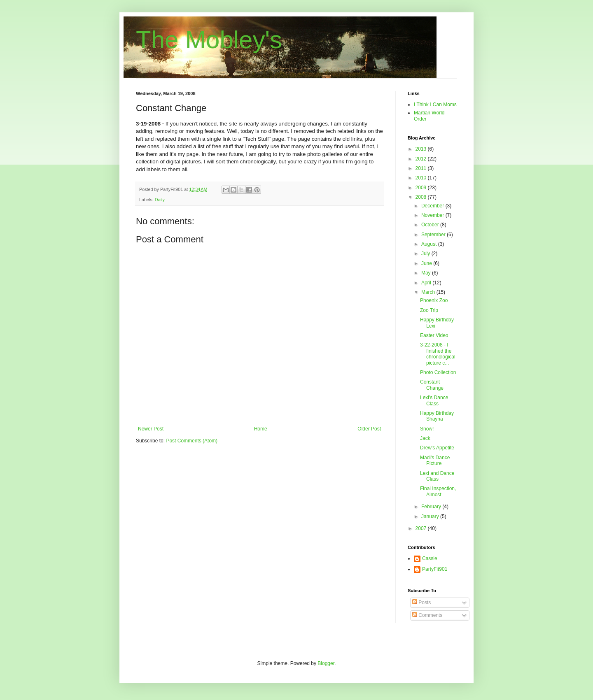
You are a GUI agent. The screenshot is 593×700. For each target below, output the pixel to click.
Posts (421, 602)
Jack (425, 438)
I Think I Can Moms (435, 105)
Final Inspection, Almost (438, 491)
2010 (422, 178)
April (427, 283)
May (427, 273)
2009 (422, 188)
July (426, 253)
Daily (160, 200)
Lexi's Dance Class (434, 400)
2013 (422, 149)
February (432, 507)
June (427, 263)
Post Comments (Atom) (192, 441)
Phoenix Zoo (434, 300)
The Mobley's (209, 40)
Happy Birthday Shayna (437, 416)
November (433, 215)
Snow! (427, 429)
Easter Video (434, 335)
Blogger (326, 663)
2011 (422, 168)
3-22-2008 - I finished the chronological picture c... (438, 354)
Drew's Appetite (437, 448)
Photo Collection (438, 372)
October (431, 225)
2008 (422, 197)
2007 (422, 528)
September (434, 235)
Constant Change (432, 385)
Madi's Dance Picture (435, 460)
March (429, 292)
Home (261, 429)
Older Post (369, 429)
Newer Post (151, 429)
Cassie (430, 558)
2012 (422, 159)
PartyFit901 (435, 569)
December (433, 206)
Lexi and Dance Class (437, 476)
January (431, 516)
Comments (427, 615)
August (430, 244)
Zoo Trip (429, 310)
